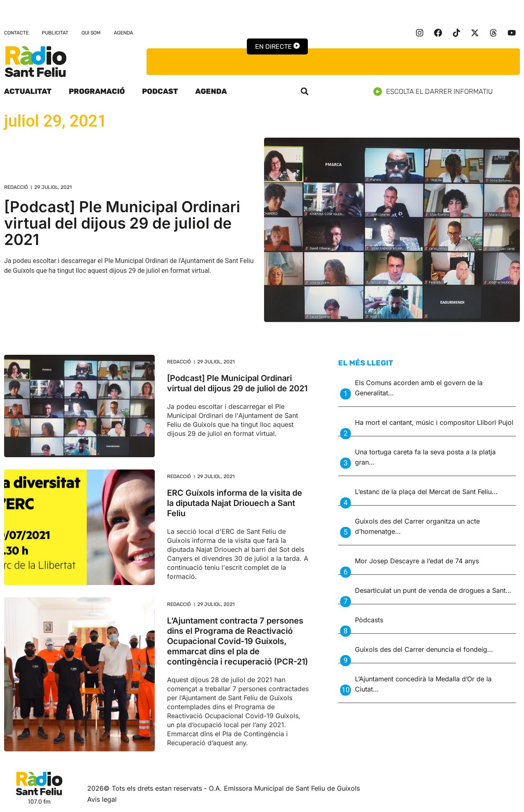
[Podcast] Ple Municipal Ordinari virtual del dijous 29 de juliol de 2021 (122, 223)
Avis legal (102, 799)
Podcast (160, 91)
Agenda (123, 33)
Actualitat (28, 91)
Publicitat (55, 33)
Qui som (91, 33)
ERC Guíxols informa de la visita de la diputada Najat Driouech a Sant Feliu (235, 503)
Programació (97, 91)
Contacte (16, 33)
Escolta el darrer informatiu (436, 92)
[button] (305, 91)
